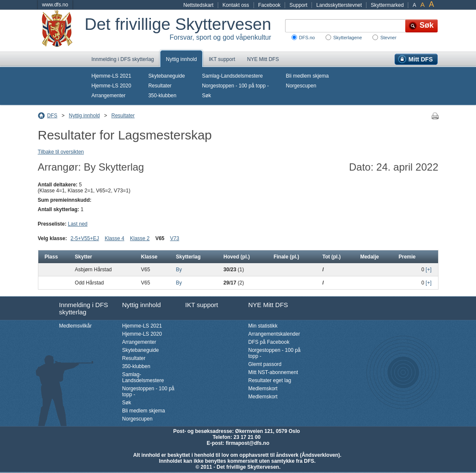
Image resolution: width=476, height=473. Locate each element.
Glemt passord (265, 364)
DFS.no (307, 38)
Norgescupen (301, 86)
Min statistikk (263, 326)
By (179, 270)
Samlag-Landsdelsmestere (232, 76)
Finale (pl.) (286, 257)
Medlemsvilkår (76, 326)
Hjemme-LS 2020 (111, 86)
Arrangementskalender (274, 334)
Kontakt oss (236, 5)
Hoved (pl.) (237, 257)
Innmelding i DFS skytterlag (123, 59)
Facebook (270, 5)
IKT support (222, 59)
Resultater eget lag (270, 380)
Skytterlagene (348, 38)
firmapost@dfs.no (248, 443)
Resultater (160, 86)
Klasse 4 (115, 238)
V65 (160, 238)
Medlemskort (263, 389)
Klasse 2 (140, 238)
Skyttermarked (387, 5)
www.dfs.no (55, 5)
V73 (175, 238)
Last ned (78, 224)
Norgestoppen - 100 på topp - (235, 86)
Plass (51, 257)
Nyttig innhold (181, 59)
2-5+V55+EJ (85, 238)
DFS (52, 116)
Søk (206, 96)
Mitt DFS (421, 59)
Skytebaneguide (167, 76)
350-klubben (162, 96)
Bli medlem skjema (307, 76)
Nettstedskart (198, 5)
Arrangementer (109, 96)
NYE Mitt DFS (263, 59)
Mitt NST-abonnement (273, 372)
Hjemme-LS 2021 (111, 76)
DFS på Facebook (269, 342)
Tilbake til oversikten (61, 152)
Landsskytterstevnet (339, 5)
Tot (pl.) (331, 257)
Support (298, 5)
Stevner (388, 38)
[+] (429, 270)
